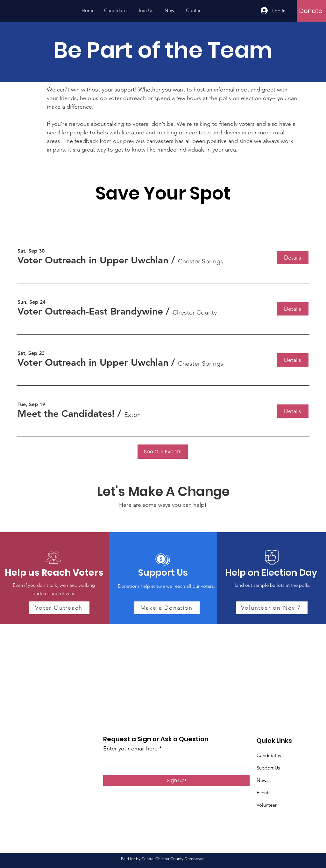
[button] (93, 260)
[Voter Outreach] (59, 608)
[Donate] (311, 11)
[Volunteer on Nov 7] (272, 608)
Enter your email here (130, 749)
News (262, 780)
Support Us (268, 768)
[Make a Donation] (167, 608)
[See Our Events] (163, 452)
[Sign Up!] (176, 781)
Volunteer (267, 805)
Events (263, 793)
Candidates (269, 755)
